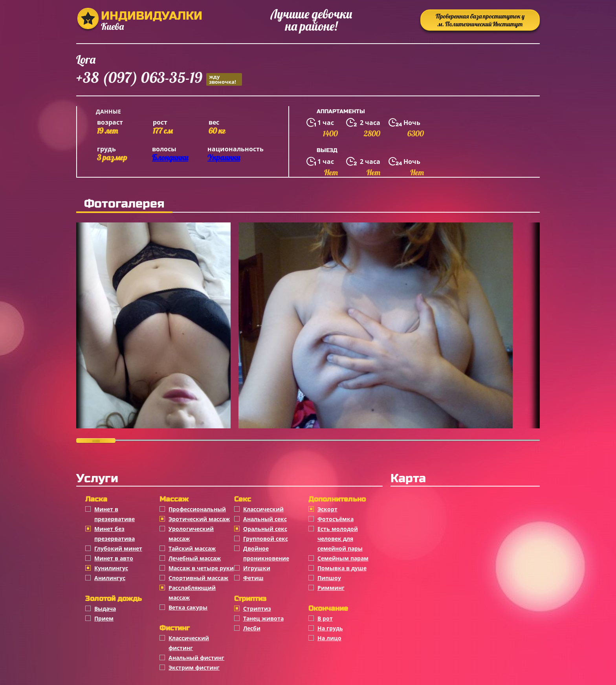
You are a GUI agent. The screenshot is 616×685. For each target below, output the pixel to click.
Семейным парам (343, 558)
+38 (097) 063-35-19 (159, 79)
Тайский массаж (192, 548)
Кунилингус (111, 568)
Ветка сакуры (188, 607)
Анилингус (110, 578)
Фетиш (253, 578)
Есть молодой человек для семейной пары (340, 539)
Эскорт (327, 509)
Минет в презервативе (115, 514)
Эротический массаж (199, 519)
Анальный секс (265, 519)
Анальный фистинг (196, 658)
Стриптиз (257, 609)
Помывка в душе (342, 568)
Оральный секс (265, 529)
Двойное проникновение (266, 553)
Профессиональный (197, 509)
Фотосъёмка (335, 519)
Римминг (331, 588)
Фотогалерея (124, 204)
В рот (325, 618)
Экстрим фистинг (194, 668)
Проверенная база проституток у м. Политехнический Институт (480, 20)
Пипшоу (329, 578)
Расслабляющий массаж (192, 593)
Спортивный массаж (198, 578)
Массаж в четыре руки (201, 568)
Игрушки (257, 568)
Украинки (224, 157)
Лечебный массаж (195, 558)
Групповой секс (266, 539)
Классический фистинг (189, 643)
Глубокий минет (118, 548)
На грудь (330, 628)
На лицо (329, 638)
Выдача (105, 609)
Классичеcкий (263, 509)
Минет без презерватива (115, 534)
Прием (104, 618)
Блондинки (170, 157)
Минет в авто (114, 558)
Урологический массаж (191, 534)
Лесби (252, 628)
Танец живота (263, 618)
